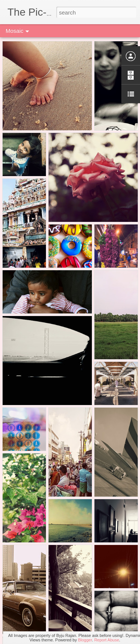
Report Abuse (107, 640)
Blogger (85, 640)
